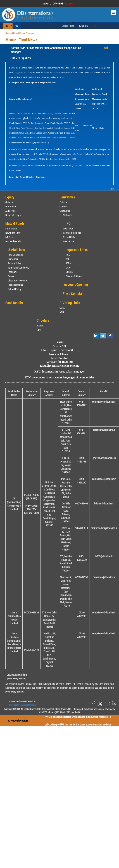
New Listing (69, 241)
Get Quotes (65, 211)
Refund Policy (14, 289)
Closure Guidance (74, 276)
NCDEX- (70, 272)
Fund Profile (11, 228)
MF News (10, 237)
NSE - (68, 255)
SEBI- (68, 263)
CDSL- (63, 308)
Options (63, 206)
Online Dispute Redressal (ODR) (59, 350)
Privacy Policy (15, 263)
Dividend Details (13, 241)
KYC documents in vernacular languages (60, 372)
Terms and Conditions (18, 268)
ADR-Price (10, 211)
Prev (7, 4)
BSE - (68, 259)
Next (112, 4)
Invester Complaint (60, 358)
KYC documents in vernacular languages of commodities (59, 377)
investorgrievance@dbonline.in (22, 705)
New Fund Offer (13, 233)
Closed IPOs (69, 237)
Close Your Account (17, 280)
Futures (63, 202)
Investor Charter (59, 354)
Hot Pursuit (11, 206)
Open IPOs (68, 228)
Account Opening (76, 284)
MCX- (68, 268)
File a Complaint (74, 294)
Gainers (9, 202)
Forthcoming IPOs (72, 233)
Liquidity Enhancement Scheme (60, 366)
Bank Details (14, 303)
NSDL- (63, 312)
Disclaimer (13, 259)
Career (11, 276)
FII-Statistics (66, 215)
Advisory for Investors (59, 362)
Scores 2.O (60, 346)
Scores (40, 325)
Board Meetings (13, 215)
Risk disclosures (16, 285)
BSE (7, 26)
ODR (39, 330)
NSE (17, 26)
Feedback (12, 272)
